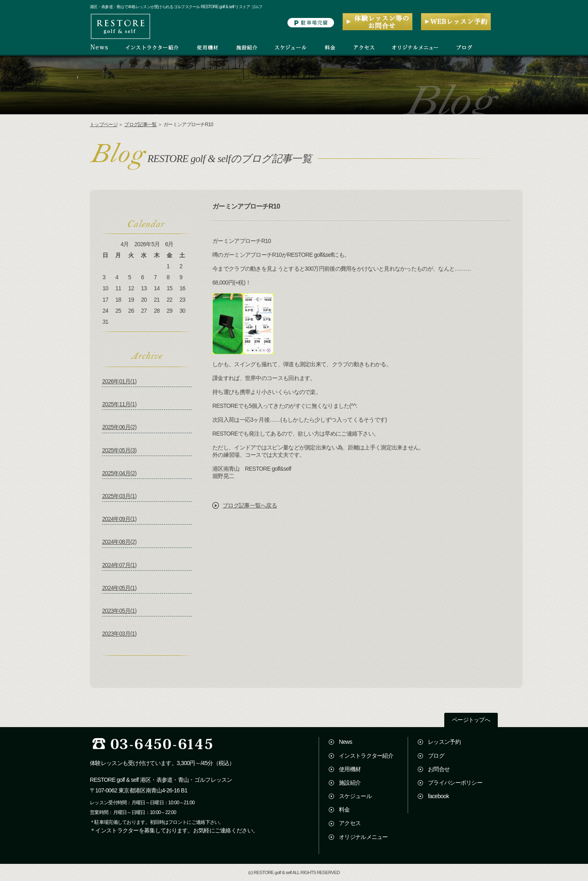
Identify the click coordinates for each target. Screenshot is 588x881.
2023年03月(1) (119, 634)
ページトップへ (471, 720)
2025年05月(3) (119, 450)
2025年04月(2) (119, 473)
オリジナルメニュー (363, 837)
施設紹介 (350, 783)
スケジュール (355, 796)
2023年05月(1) (119, 611)
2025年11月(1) (119, 404)
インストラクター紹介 (366, 756)
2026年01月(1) (119, 381)
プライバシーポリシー (455, 783)
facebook (438, 796)
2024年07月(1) (119, 565)
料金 (344, 810)
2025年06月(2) (119, 427)
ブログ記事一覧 (140, 125)
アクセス (350, 823)
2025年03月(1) (119, 496)
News (345, 742)
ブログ (436, 756)
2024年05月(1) (119, 588)
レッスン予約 (444, 742)
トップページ (104, 125)
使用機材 (350, 769)
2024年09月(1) (119, 519)
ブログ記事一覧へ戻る (250, 505)
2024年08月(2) (119, 542)
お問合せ (439, 769)
